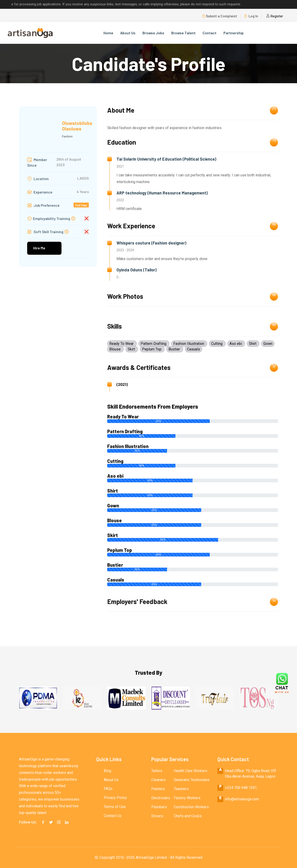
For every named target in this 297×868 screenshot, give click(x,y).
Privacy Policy (115, 798)
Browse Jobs (153, 33)
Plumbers (159, 807)
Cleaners (158, 780)
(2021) (122, 384)
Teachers (181, 789)
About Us (128, 33)
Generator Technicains (192, 780)
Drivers (157, 816)
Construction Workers (191, 807)
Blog (107, 771)
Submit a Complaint (220, 16)
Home (108, 33)
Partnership (234, 33)
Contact (210, 33)
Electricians (161, 798)
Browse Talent (183, 33)
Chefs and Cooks (188, 816)
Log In (251, 16)
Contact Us (113, 816)
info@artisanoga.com (242, 799)
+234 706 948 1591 (241, 788)
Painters (158, 789)
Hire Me (39, 248)
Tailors (157, 771)
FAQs (108, 789)
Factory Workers (187, 798)
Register (275, 16)
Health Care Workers (190, 771)
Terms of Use (115, 807)
